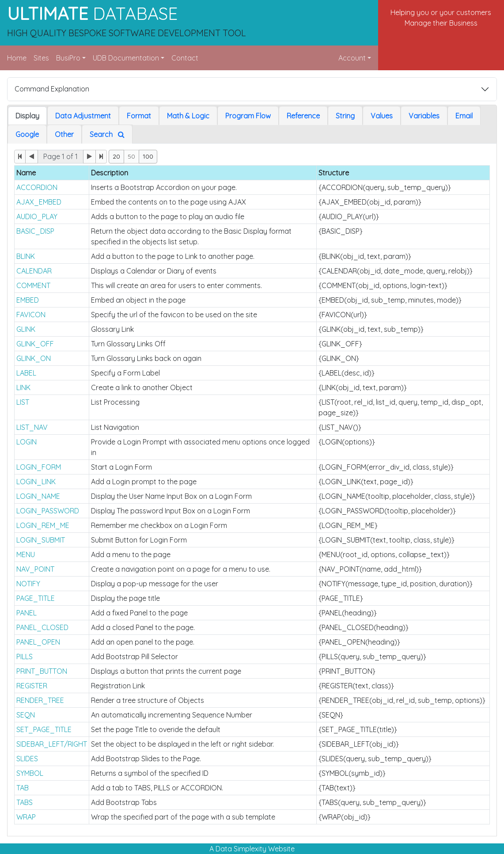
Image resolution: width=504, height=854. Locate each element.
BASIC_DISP (35, 231)
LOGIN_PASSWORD (48, 511)
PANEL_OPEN (38, 642)
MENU (26, 554)
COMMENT (33, 285)
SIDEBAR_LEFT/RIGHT (52, 744)
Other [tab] (64, 134)
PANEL (27, 613)
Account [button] (352, 58)
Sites (41, 58)
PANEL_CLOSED (42, 627)
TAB (23, 788)
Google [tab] (27, 134)
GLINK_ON (34, 358)
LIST (23, 402)
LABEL (26, 373)
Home (17, 58)
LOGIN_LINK (36, 482)
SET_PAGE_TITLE (44, 729)
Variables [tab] (424, 116)
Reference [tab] (303, 116)
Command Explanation (52, 89)
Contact (185, 58)
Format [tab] (139, 116)
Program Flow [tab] (248, 116)
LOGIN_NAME (38, 496)
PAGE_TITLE (36, 598)
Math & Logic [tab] (188, 116)
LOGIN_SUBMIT (41, 540)
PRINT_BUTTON (42, 671)
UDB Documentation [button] (126, 58)
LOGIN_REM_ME (43, 525)
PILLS (25, 657)
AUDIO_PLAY (37, 216)
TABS (25, 802)
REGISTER (32, 686)
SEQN (26, 715)
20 (116, 156)
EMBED (28, 300)
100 (148, 156)
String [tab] (345, 116)
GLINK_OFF (35, 344)
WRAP (26, 817)
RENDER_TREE (40, 700)
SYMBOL (30, 773)
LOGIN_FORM (39, 467)
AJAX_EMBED (39, 202)
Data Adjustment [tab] (83, 116)
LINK (23, 387)
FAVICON (31, 315)
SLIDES (27, 759)
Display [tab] (27, 116)
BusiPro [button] (68, 58)
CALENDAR (34, 271)
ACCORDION (37, 187)
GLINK (26, 329)
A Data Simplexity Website (252, 849)
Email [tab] (464, 116)
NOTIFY (28, 584)
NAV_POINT (35, 569)
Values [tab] (382, 116)
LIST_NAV (32, 427)
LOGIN (27, 442)
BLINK (26, 256)
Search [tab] (107, 134)
